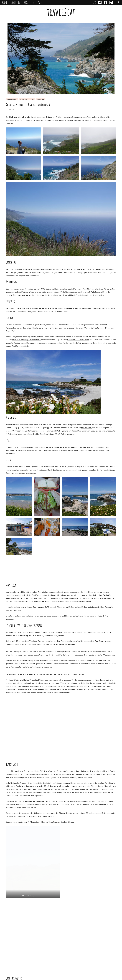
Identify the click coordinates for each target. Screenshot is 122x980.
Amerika (24, 99)
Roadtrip (65, 951)
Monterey (55, 951)
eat (20, 2)
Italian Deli (86, 428)
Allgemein (12, 99)
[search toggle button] (119, 2)
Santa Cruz (94, 951)
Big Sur (23, 951)
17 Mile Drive (12, 951)
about (27, 2)
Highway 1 (33, 951)
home (4, 2)
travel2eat (61, 12)
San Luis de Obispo (79, 951)
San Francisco (32, 901)
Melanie (11, 109)
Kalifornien (44, 951)
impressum (37, 2)
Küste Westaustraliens (78, 340)
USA (9, 956)
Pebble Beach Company (64, 665)
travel (13, 2)
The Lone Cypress (108, 951)
